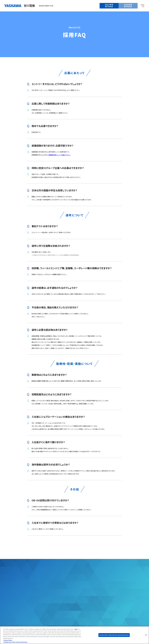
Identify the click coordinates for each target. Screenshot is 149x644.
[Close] (146, 635)
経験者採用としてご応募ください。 (60, 156)
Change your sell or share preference (15, 642)
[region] (74, 635)
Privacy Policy (8, 640)
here (76, 629)
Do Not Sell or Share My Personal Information (114, 635)
